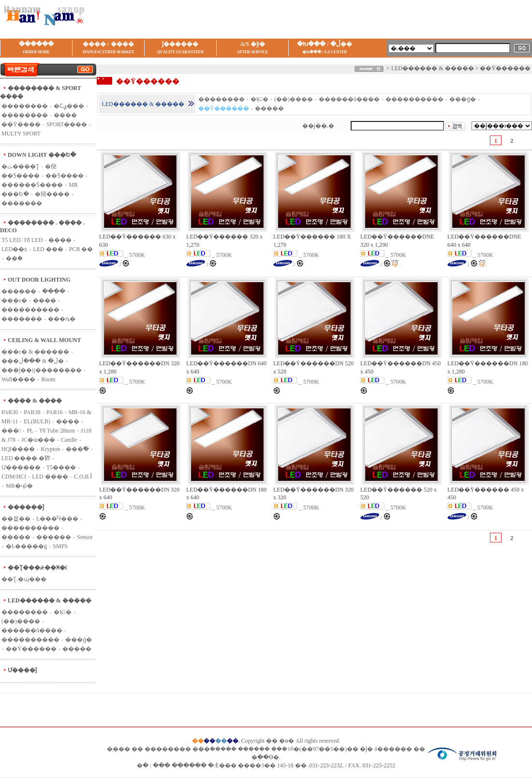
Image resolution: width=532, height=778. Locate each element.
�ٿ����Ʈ (20, 166)
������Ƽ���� (32, 185)
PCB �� (81, 249)
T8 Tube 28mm (57, 431)
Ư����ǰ (22, 670)
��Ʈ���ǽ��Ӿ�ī (37, 568)
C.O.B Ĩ (83, 477)
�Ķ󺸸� (63, 612)
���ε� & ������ (35, 352)
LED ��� (48, 249)
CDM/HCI (14, 477)
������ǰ (26, 507)
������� (22, 203)
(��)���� (21, 621)
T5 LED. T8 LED (22, 240)
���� (44, 300)
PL (30, 431)
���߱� (77, 449)
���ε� (14, 300)
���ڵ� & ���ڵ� (33, 361)
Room (48, 379)
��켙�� (16, 519)
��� (11, 431)
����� (16, 537)
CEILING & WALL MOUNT (44, 340)
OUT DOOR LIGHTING (39, 280)
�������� (25, 106)
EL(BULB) (37, 421)
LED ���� (50, 477)
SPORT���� (67, 124)
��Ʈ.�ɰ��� (24, 579)
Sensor (85, 537)
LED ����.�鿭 (26, 458)
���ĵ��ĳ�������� (42, 370)
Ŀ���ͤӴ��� (57, 519)
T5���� (61, 467)
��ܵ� (14, 258)
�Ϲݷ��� (69, 106)
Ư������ (21, 467)
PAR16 (55, 412)
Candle (69, 440)
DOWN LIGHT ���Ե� (42, 155)
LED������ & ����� (50, 600)
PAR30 (10, 412)
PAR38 (32, 412)
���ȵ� (62, 319)
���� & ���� (35, 401)
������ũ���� (32, 630)
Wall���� (18, 379)
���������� (30, 310)
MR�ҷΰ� (19, 486)
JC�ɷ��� (38, 440)
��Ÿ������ (31, 649)
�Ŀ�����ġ (26, 546)
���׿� (60, 240)
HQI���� (18, 449)
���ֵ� (54, 291)
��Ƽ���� (65, 176)
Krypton (50, 449)
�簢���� (52, 194)
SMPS (60, 546)
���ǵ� (79, 640)
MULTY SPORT (21, 134)
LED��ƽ (14, 249)
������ (19, 291)
